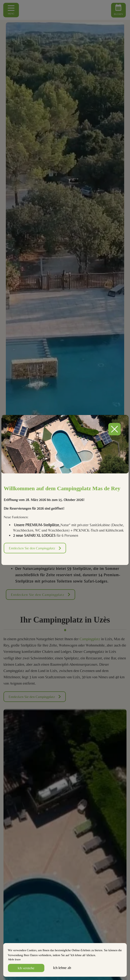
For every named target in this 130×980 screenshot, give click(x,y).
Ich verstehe (26, 968)
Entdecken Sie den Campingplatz (35, 548)
